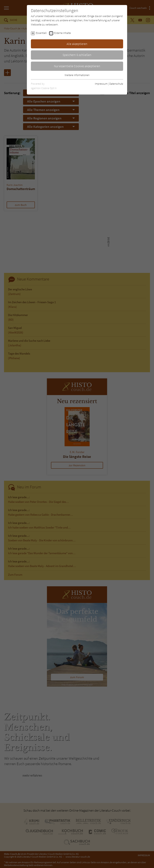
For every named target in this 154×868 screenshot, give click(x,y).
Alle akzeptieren (77, 44)
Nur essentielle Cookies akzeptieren (77, 66)
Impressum (101, 84)
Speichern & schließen (77, 55)
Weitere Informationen (77, 75)
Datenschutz (116, 84)
